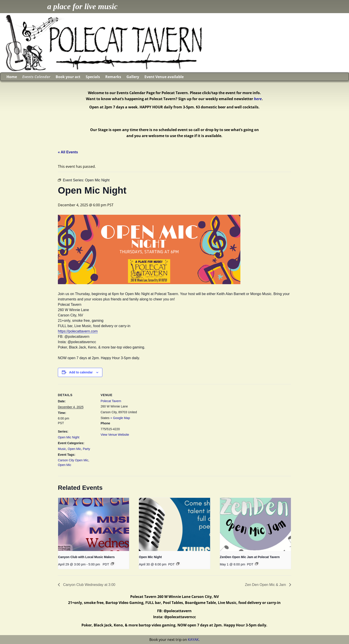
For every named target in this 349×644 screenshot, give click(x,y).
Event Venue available (164, 77)
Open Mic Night (69, 437)
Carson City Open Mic (73, 460)
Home (12, 77)
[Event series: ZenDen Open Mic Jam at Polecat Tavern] (257, 564)
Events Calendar (36, 77)
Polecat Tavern (111, 401)
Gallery (133, 77)
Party (86, 449)
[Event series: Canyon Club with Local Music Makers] (112, 564)
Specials (93, 77)
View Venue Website (115, 435)
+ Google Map (120, 418)
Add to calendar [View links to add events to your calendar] (81, 372)
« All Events (68, 152)
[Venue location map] (167, 415)
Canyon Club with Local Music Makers (86, 557)
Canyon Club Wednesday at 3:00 (89, 585)
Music (62, 449)
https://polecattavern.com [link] (78, 331)
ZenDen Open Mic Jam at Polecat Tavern (250, 557)
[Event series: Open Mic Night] (178, 564)
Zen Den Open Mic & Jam (266, 585)
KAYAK (193, 640)
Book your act (68, 77)
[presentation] (94, 525)
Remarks (113, 77)
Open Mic (74, 449)
